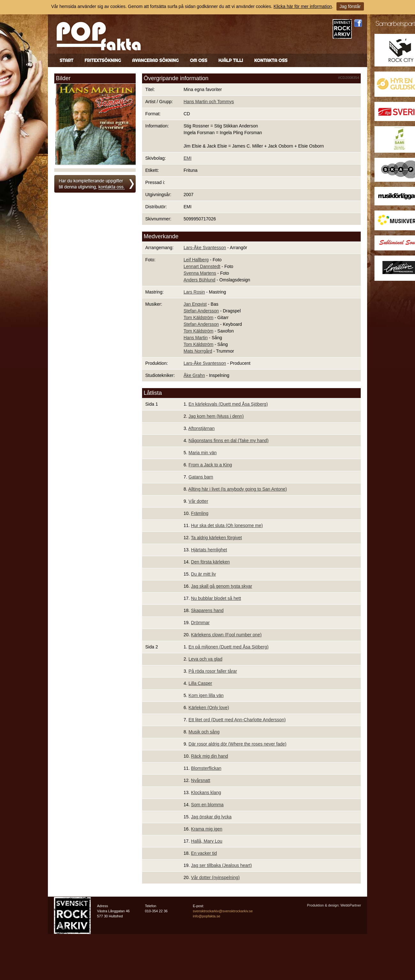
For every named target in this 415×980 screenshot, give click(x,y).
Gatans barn (201, 477)
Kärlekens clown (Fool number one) (226, 635)
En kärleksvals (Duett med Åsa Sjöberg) (228, 404)
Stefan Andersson (201, 311)
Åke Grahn (194, 375)
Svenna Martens (200, 273)
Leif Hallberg (196, 260)
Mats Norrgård (198, 351)
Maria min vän (203, 453)
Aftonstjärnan (202, 428)
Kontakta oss (271, 60)
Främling (200, 513)
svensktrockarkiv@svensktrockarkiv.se (223, 911)
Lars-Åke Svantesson (205, 248)
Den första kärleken (210, 562)
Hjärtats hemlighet (209, 550)
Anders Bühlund (200, 280)
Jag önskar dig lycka (211, 817)
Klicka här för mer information (303, 6)
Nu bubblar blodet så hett (216, 598)
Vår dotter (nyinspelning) (215, 877)
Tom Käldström (198, 318)
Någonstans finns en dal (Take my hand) (229, 440)
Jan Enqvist (195, 304)
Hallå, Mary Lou (207, 841)
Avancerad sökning (155, 60)
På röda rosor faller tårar (213, 671)
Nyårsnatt (200, 780)
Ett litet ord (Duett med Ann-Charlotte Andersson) (237, 720)
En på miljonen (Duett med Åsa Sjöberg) (229, 647)
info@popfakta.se (207, 916)
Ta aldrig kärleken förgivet (216, 538)
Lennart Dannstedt (202, 266)
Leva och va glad (206, 659)
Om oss (199, 60)
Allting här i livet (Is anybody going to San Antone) (238, 489)
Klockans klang (206, 792)
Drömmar (200, 623)
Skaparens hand (207, 610)
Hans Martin (196, 338)
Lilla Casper (200, 683)
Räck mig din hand (209, 756)
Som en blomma (207, 805)
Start (67, 60)
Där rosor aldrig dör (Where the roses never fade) (238, 744)
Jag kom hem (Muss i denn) (216, 416)
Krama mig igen (207, 829)
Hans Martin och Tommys (209, 102)
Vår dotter (198, 501)
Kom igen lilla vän (206, 695)
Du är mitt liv (203, 574)
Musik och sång (204, 732)
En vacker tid (204, 853)
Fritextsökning (103, 60)
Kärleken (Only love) (209, 708)
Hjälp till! (231, 60)
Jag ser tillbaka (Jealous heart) (221, 865)
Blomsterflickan (206, 768)
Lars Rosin (194, 292)
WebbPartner (351, 905)
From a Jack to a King (210, 465)
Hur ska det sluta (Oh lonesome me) (227, 525)
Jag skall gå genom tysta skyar (221, 586)
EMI (188, 158)
